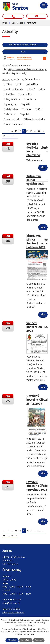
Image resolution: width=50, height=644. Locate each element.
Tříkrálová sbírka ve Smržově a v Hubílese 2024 (37, 242)
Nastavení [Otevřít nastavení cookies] (39, 640)
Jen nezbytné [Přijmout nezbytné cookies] (26, 640)
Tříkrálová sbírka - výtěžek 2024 (37, 180)
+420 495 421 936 (12, 600)
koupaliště (26, 94)
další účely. (31, 625)
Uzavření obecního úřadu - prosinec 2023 (37, 486)
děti (20, 85)
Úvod (5, 23)
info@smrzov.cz (11, 603)
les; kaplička (13, 99)
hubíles (10, 94)
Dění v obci (17, 23)
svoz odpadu (13, 119)
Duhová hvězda (15, 90)
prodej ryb (12, 104)
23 (39, 131)
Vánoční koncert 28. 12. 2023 (37, 327)
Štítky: (6, 79)
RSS (34, 52)
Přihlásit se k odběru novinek (27, 45)
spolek (26, 114)
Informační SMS (11, 609)
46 (4, 136)
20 (27, 131)
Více (43, 168)
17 (16, 131)
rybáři (26, 104)
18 (20, 131)
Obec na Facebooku (13, 613)
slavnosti (11, 114)
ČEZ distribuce (32, 80)
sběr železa (12, 109)
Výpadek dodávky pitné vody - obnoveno (37, 149)
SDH (40, 109)
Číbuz (9, 85)
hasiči (32, 90)
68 (12, 136)
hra (43, 90)
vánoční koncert (15, 124)
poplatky (31, 99)
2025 (16, 80)
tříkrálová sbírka (35, 119)
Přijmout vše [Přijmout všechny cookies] (12, 640)
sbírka (28, 109)
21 (31, 131)
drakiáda (33, 85)
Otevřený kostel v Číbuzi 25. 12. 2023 (37, 400)
